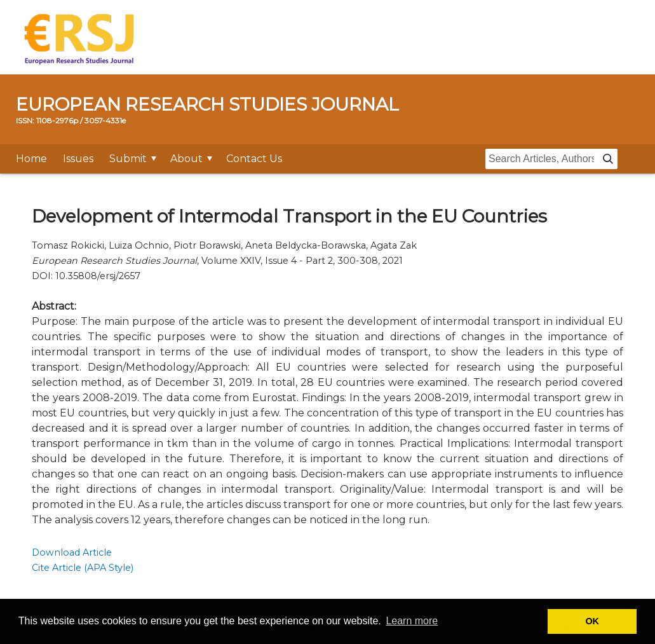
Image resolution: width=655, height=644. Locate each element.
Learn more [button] (412, 621)
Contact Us (254, 159)
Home (31, 159)
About (186, 159)
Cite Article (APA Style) (83, 568)
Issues (78, 159)
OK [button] (592, 621)
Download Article (72, 552)
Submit (128, 159)
